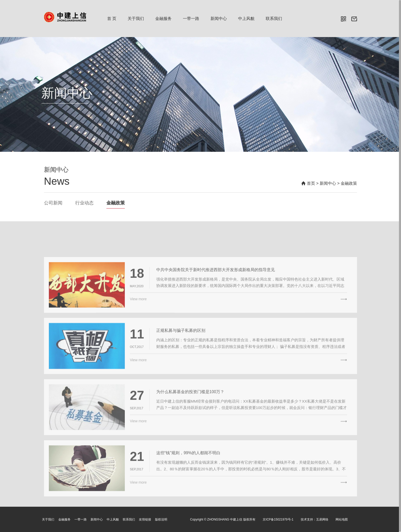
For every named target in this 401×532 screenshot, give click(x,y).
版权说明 (161, 519)
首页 (311, 183)
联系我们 (274, 19)
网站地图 (342, 519)
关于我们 (136, 19)
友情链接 (145, 519)
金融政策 (349, 183)
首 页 (112, 19)
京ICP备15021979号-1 (278, 519)
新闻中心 (219, 19)
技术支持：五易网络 (315, 519)
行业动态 (84, 203)
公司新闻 (53, 203)
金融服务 (163, 19)
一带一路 (191, 19)
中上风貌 (246, 19)
